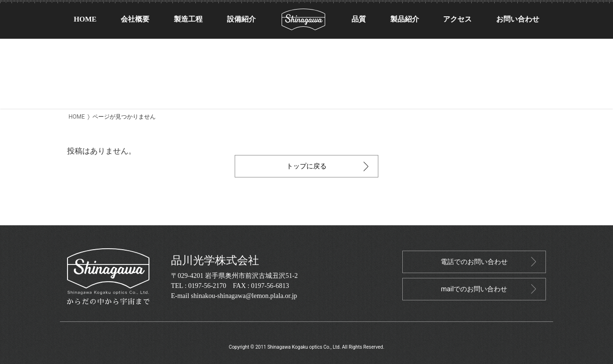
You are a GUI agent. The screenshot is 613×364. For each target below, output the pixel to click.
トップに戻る (306, 166)
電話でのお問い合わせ (474, 262)
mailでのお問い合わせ (474, 289)
